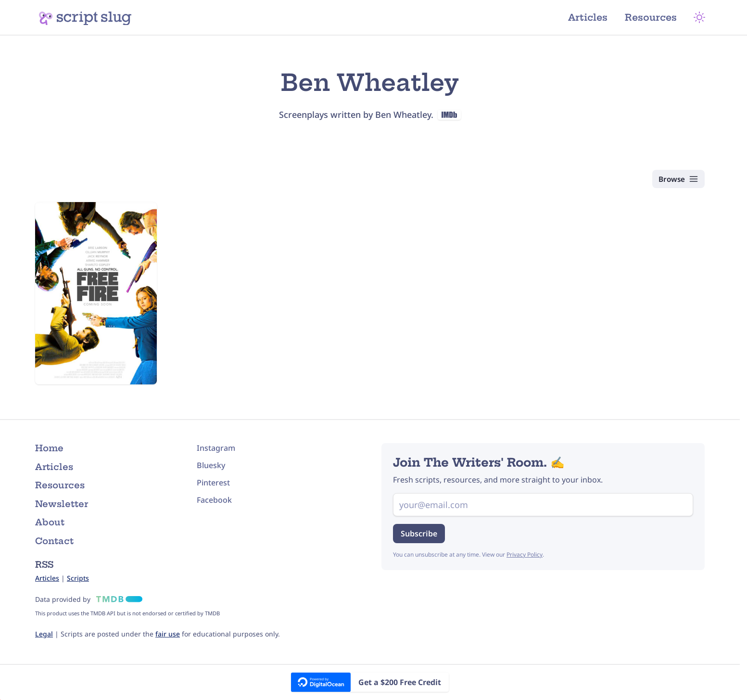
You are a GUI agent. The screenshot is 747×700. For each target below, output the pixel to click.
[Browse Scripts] (676, 179)
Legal (44, 634)
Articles (592, 17)
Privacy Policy (525, 554)
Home (49, 448)
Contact (54, 541)
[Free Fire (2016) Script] (96, 293)
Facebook (214, 500)
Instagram (216, 448)
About (50, 522)
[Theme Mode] (703, 17)
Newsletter (62, 504)
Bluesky (211, 465)
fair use (168, 634)
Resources (655, 17)
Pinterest (213, 483)
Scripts (78, 578)
